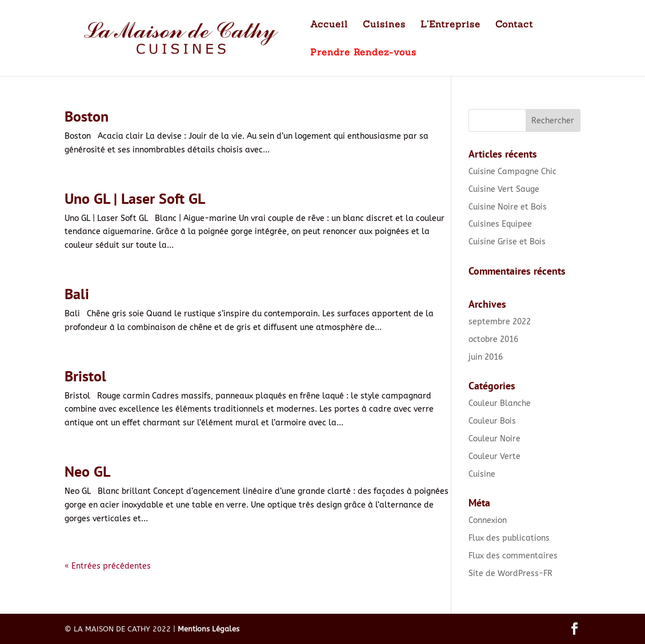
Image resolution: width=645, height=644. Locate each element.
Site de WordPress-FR (510, 573)
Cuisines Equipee (500, 224)
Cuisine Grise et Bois (507, 242)
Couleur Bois (492, 421)
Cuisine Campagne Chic (512, 172)
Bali (77, 294)
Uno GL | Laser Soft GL (135, 198)
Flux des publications (509, 538)
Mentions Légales (209, 629)
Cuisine (482, 474)
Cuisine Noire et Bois (508, 207)
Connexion (488, 520)
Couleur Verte (494, 456)
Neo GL (87, 471)
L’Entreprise (450, 25)
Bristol (85, 376)
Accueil (329, 25)
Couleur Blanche (500, 403)
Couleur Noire (494, 439)
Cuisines (384, 25)
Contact (514, 25)
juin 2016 (486, 357)
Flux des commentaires (513, 556)
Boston (87, 116)
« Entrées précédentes (108, 566)
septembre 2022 (500, 322)
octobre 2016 (493, 339)
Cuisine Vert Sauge (504, 189)
